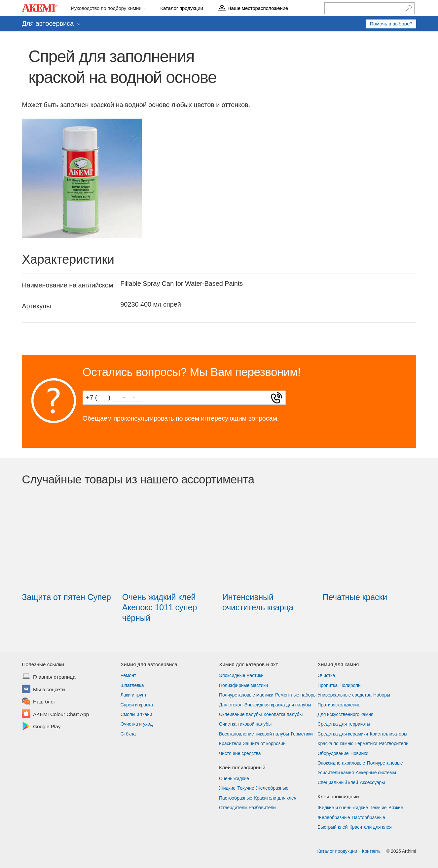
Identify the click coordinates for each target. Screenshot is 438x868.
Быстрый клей (332, 827)
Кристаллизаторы (388, 734)
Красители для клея (275, 798)
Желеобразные (272, 788)
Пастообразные (236, 798)
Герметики (302, 734)
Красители (230, 743)
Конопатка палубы (283, 714)
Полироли (350, 685)
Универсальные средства (344, 695)
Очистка (326, 675)
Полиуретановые (385, 763)
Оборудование (333, 753)
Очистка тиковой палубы (245, 724)
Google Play (47, 727)
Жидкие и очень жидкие (343, 808)
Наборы (382, 695)
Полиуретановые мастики (246, 695)
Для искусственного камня (345, 714)
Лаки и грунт (134, 695)
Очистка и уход (137, 724)
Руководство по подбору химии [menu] (107, 8)
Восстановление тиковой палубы (254, 734)
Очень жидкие (234, 778)
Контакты (372, 851)
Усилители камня (336, 773)
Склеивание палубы (240, 714)
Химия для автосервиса (149, 664)
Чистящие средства (240, 753)
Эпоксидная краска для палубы (278, 705)
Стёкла (128, 734)
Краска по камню (335, 743)
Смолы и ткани (136, 714)
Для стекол (231, 705)
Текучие (246, 788)
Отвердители (233, 808)
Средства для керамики (343, 734)
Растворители (394, 743)
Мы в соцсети (49, 690)
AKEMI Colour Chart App (61, 715)
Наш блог (44, 702)
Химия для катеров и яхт (249, 664)
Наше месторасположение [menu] (258, 8)
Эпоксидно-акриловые (341, 763)
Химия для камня (338, 664)
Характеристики (68, 259)
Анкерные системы (376, 773)
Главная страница (54, 677)
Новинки (359, 753)
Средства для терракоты (344, 724)
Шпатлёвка (132, 685)
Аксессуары (372, 782)
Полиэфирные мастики (243, 685)
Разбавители (262, 808)
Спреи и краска (137, 705)
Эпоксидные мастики (241, 675)
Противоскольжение (339, 705)
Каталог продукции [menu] (182, 8)
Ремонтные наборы (296, 695)
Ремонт (128, 675)
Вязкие (396, 808)
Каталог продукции (337, 851)
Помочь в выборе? (391, 24)
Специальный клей (338, 782)
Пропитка (328, 685)
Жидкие (227, 788)
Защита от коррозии (264, 743)
